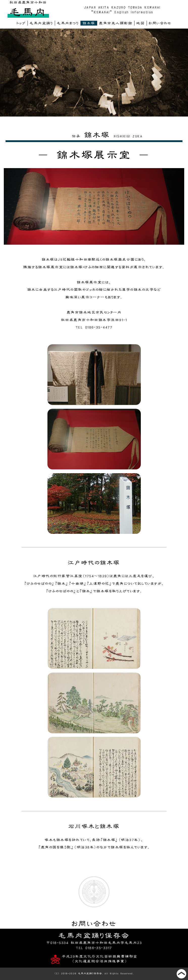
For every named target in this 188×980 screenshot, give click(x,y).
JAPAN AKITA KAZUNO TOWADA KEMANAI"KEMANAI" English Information (122, 10)
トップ (21, 23)
